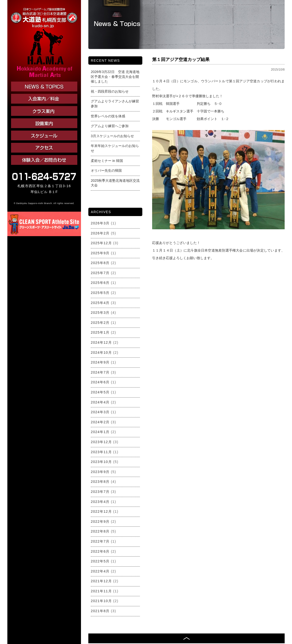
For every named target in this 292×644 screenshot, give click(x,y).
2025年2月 (100, 323)
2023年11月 (101, 452)
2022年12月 (101, 511)
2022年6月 (100, 551)
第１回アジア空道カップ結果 (181, 60)
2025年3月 (100, 313)
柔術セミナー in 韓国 (107, 161)
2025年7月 (100, 273)
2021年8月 (100, 611)
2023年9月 (100, 472)
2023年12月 (101, 442)
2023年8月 (100, 482)
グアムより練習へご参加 (110, 126)
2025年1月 (100, 332)
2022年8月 (100, 531)
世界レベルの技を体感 (108, 116)
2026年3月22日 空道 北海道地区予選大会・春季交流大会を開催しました (115, 77)
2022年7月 (100, 541)
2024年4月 (100, 402)
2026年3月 (100, 223)
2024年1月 (100, 432)
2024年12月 (101, 342)
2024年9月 (100, 362)
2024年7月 (100, 372)
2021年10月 (101, 601)
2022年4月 (100, 571)
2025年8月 (100, 263)
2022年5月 (100, 561)
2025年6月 (100, 283)
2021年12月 (101, 581)
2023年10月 (101, 462)
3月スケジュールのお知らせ (112, 136)
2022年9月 (100, 522)
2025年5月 (100, 293)
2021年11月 (101, 591)
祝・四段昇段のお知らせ (110, 91)
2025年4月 (100, 303)
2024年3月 (100, 412)
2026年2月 (100, 233)
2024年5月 (100, 392)
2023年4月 (100, 502)
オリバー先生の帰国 (106, 170)
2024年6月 (100, 382)
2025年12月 (101, 243)
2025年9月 (100, 253)
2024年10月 (101, 352)
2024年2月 (100, 422)
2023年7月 (100, 492)
